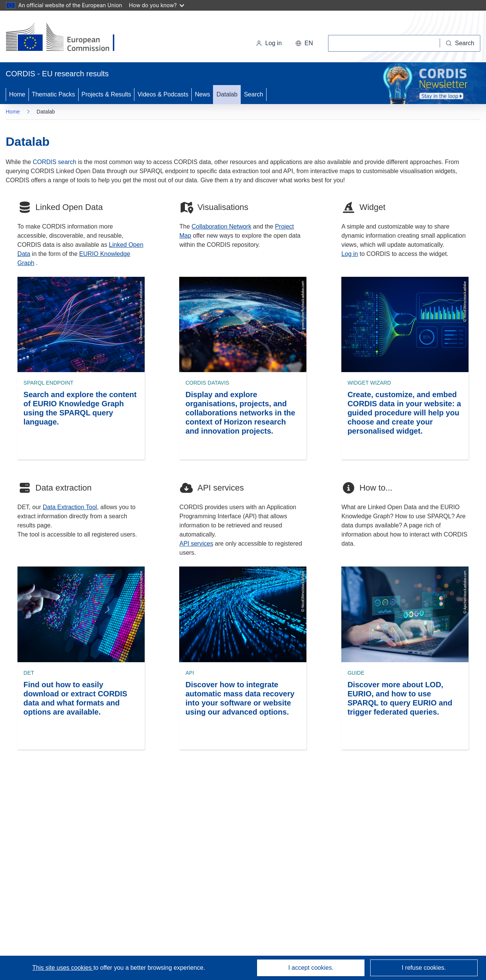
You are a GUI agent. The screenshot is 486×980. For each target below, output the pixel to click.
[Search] (460, 43)
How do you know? (157, 5)
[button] (304, 43)
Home (17, 94)
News (202, 94)
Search (253, 94)
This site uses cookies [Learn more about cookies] (63, 968)
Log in (269, 43)
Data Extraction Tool (70, 507)
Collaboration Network (222, 226)
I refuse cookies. (424, 968)
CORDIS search (54, 162)
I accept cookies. (311, 968)
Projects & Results (107, 94)
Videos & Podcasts (163, 94)
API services (196, 544)
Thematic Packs (54, 94)
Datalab (227, 94)
